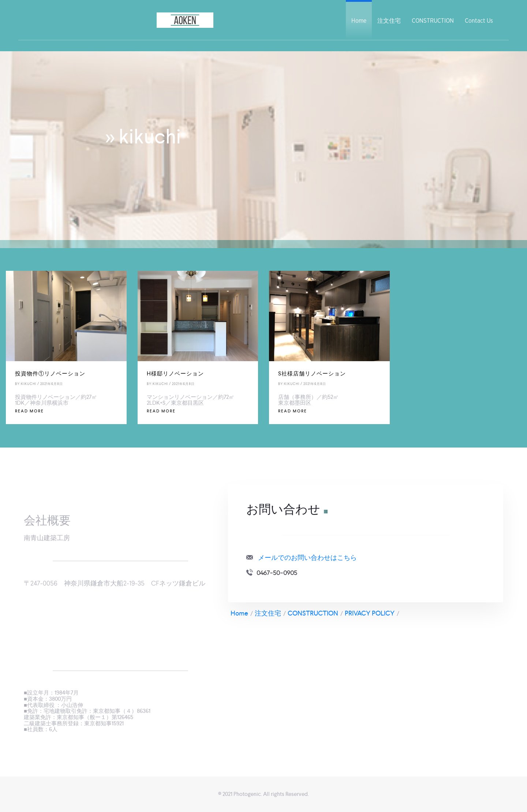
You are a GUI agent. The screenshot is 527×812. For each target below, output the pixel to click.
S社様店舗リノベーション (312, 373)
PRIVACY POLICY (370, 613)
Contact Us (479, 21)
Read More (29, 411)
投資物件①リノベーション (50, 373)
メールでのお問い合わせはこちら (307, 557)
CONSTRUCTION (433, 21)
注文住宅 (389, 21)
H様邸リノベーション (175, 373)
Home (359, 21)
